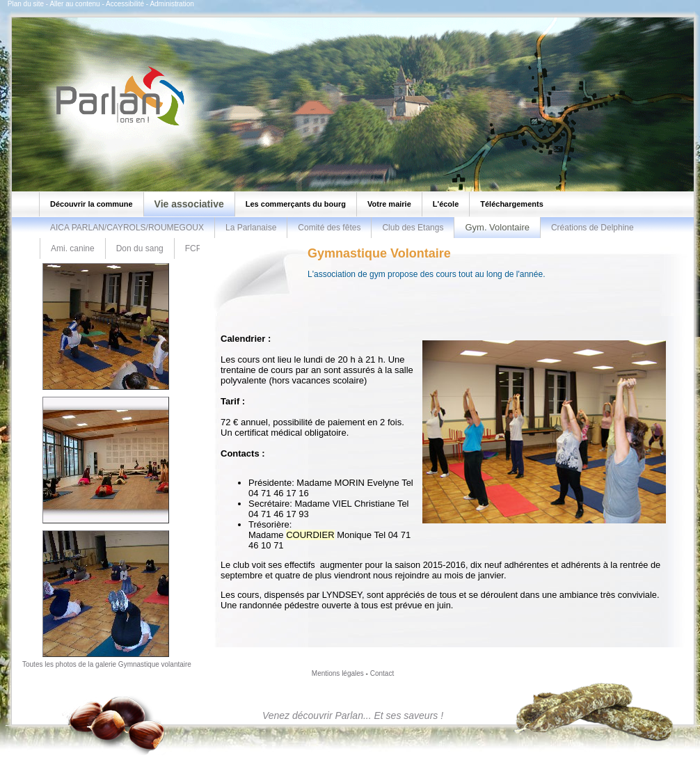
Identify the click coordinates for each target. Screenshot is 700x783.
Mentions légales (338, 673)
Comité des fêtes (329, 228)
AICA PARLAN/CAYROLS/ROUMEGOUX (127, 228)
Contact (382, 673)
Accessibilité (125, 4)
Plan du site (26, 4)
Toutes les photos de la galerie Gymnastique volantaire (107, 664)
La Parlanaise (251, 228)
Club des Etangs (413, 228)
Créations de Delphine (592, 228)
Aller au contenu (74, 4)
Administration (172, 4)
